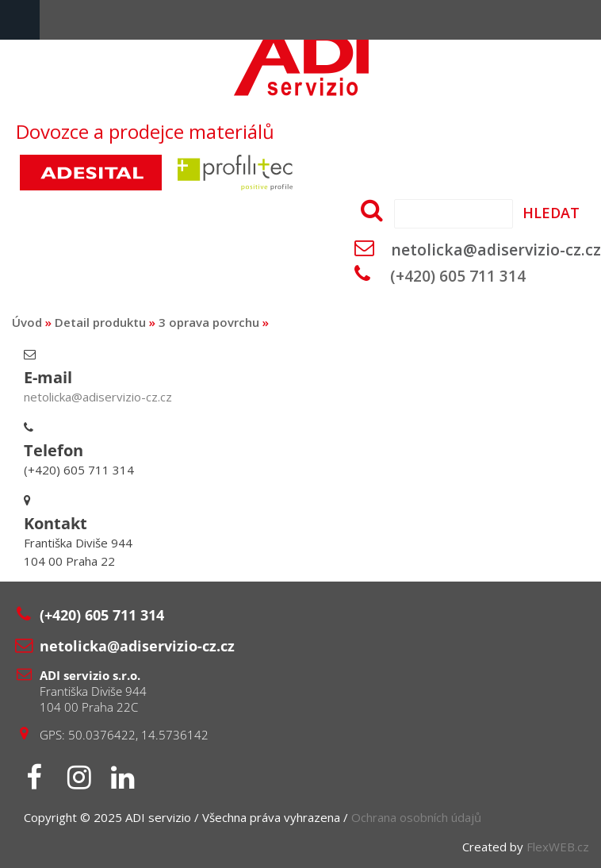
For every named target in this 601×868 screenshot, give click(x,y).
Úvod (27, 322)
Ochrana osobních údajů (416, 817)
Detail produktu (100, 322)
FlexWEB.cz (558, 847)
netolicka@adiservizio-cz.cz (496, 250)
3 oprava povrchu (209, 322)
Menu (20, 20)
